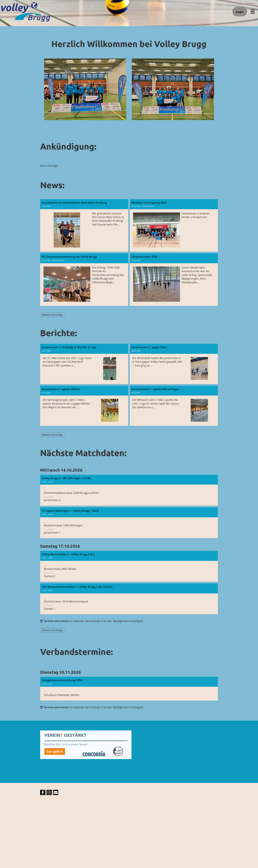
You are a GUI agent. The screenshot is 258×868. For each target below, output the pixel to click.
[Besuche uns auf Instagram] (49, 793)
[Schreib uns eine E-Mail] (56, 793)
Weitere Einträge (52, 315)
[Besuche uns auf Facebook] (43, 793)
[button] (129, 490)
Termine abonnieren (56, 621)
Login (240, 12)
